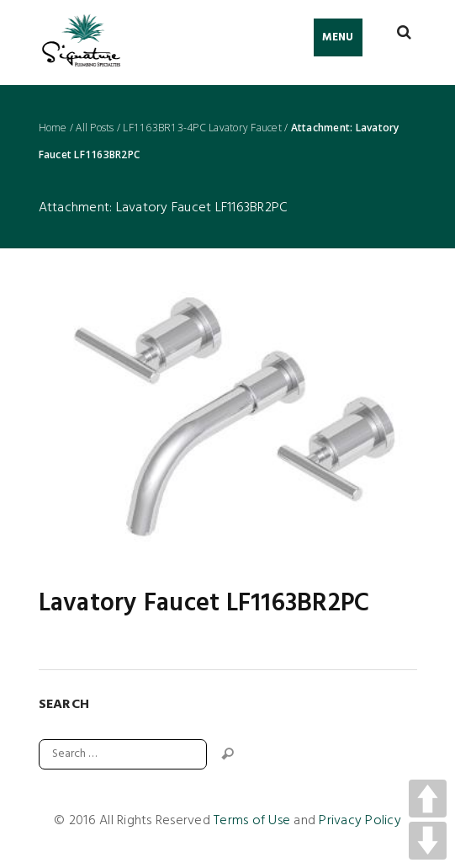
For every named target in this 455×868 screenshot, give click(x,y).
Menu (338, 37)
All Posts (95, 128)
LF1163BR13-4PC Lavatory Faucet (202, 128)
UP (428, 799)
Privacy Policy (360, 821)
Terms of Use (252, 821)
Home (53, 128)
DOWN (428, 841)
